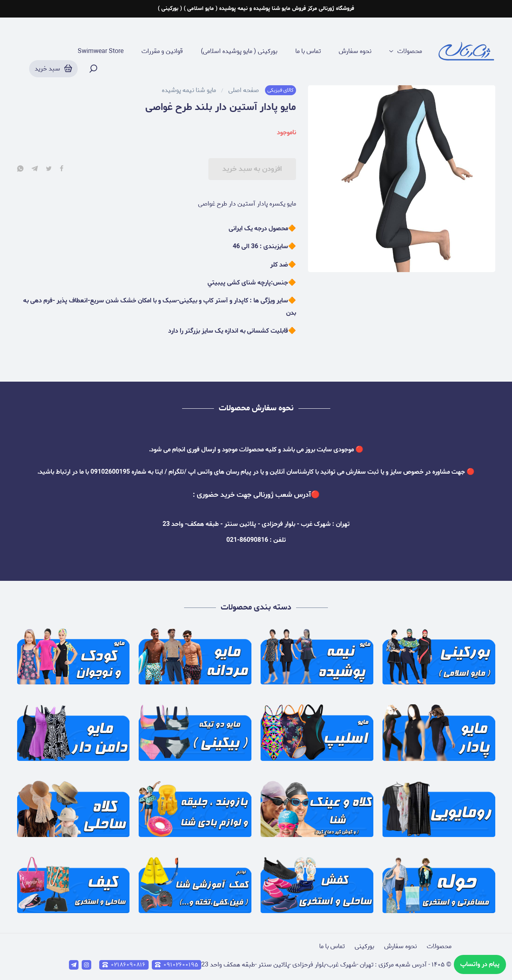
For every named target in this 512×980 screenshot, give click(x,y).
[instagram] (86, 965)
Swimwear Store (101, 51)
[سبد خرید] (53, 69)
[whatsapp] (20, 169)
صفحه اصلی (244, 90)
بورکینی (364, 946)
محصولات (410, 51)
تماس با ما (308, 51)
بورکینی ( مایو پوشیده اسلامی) (239, 51)
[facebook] (62, 169)
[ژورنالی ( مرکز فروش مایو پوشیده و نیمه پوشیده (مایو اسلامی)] (467, 52)
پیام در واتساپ (480, 964)
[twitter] (49, 169)
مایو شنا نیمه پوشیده (189, 90)
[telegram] (35, 169)
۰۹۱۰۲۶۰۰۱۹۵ (177, 965)
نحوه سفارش (355, 51)
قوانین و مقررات (162, 51)
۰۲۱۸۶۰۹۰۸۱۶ (124, 965)
